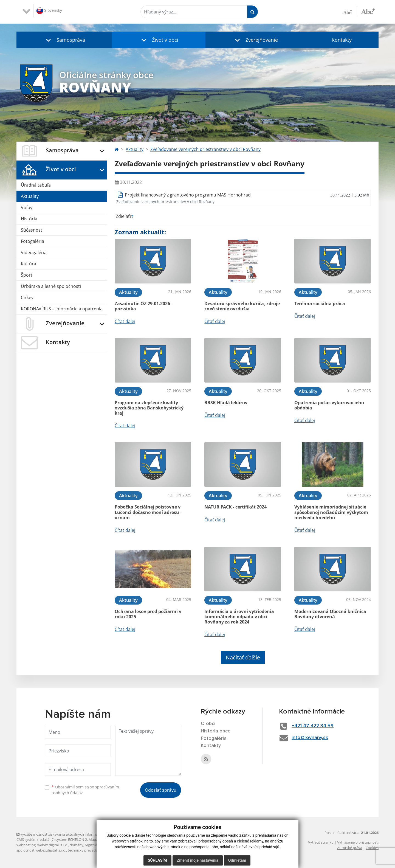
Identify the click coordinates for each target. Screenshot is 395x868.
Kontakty (342, 40)
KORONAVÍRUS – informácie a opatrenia (62, 309)
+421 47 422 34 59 (314, 726)
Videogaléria (34, 252)
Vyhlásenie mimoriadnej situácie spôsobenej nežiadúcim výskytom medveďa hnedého (331, 512)
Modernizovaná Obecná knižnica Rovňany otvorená (330, 614)
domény (76, 845)
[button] (64, 40)
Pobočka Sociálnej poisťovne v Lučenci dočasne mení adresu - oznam (148, 512)
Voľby (27, 207)
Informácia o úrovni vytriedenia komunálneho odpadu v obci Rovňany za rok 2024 (239, 617)
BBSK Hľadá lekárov (226, 403)
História (29, 219)
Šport (27, 275)
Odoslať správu (161, 790)
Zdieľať (122, 216)
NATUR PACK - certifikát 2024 (235, 507)
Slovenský (49, 11)
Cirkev (27, 297)
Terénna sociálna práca (320, 304)
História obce (216, 731)
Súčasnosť (32, 230)
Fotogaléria (33, 241)
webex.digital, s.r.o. (53, 845)
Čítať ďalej (125, 321)
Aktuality (30, 196)
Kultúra (29, 264)
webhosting (26, 845)
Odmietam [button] (237, 860)
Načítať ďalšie (243, 657)
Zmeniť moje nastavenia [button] (198, 860)
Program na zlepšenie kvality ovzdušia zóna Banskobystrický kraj (149, 408)
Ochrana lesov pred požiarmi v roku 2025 (148, 614)
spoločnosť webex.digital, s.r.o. (41, 850)
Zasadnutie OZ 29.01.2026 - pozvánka (144, 306)
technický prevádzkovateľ (89, 850)
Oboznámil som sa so (85, 790)
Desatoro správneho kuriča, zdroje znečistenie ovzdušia (242, 306)
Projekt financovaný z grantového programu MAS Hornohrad (188, 195)
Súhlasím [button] (157, 860)
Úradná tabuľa (36, 185)
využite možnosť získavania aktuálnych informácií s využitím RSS (71, 834)
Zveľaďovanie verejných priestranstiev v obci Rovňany (205, 149)
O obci (208, 724)
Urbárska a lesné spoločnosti (51, 286)
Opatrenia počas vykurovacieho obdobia (329, 405)
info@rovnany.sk (310, 738)
